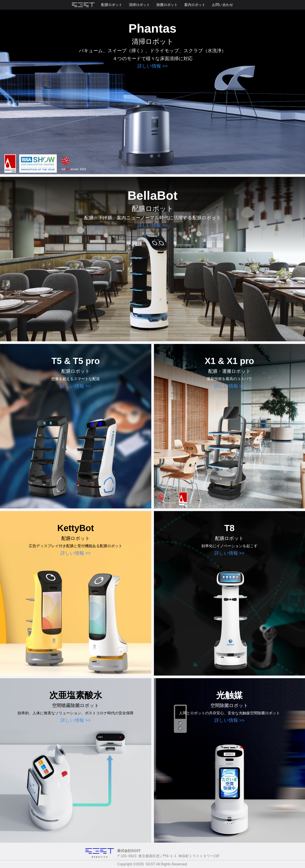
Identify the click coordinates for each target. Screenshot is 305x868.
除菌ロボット (167, 5)
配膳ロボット (112, 5)
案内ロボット (195, 5)
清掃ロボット (139, 5)
